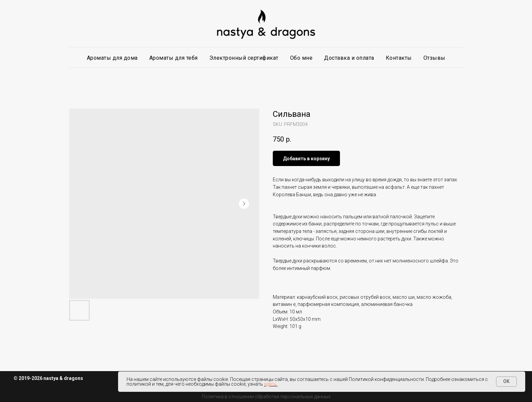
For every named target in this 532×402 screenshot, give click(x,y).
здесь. (271, 384)
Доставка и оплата (349, 58)
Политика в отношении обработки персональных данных (266, 397)
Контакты (399, 58)
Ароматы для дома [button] (112, 58)
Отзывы (434, 58)
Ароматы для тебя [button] (174, 58)
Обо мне (301, 58)
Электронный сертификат (244, 58)
